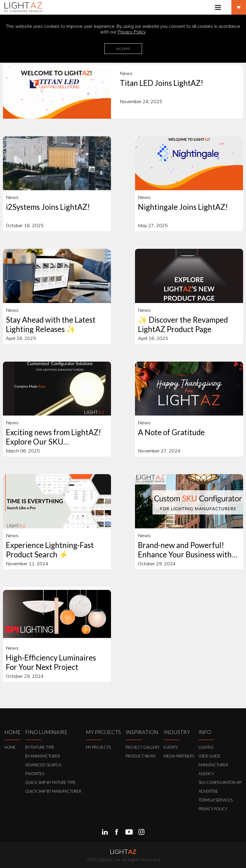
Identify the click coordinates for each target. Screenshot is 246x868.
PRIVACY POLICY (213, 809)
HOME (10, 747)
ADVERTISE (208, 791)
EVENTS (171, 747)
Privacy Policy (132, 32)
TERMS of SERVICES (216, 800)
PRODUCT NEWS (141, 756)
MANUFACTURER (213, 765)
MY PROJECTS (98, 747)
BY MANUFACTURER (43, 756)
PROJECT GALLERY (142, 747)
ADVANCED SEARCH (43, 765)
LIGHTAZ (206, 747)
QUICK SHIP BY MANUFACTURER (53, 791)
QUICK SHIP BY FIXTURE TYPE (51, 782)
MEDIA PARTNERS (179, 756)
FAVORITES (35, 774)
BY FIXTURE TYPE (40, 747)
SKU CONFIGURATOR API (220, 782)
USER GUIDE (210, 756)
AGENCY (206, 774)
